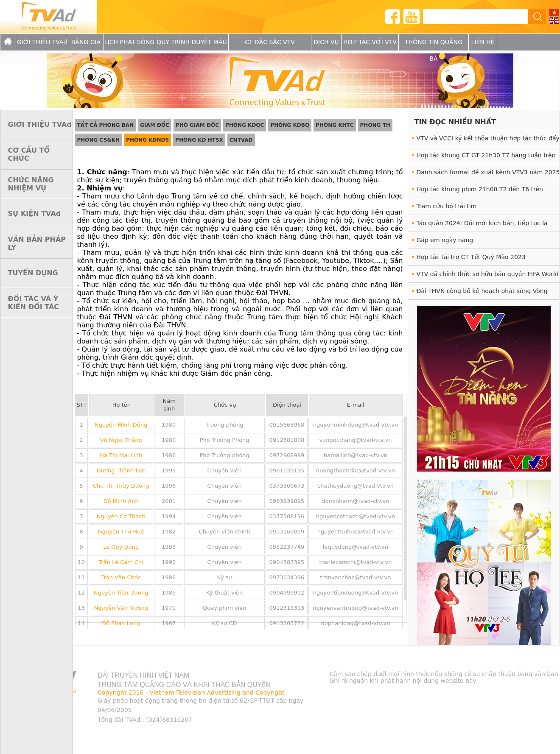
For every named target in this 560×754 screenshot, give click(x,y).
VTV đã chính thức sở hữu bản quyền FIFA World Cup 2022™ (488, 276)
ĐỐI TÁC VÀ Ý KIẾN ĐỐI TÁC (34, 303)
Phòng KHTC (335, 125)
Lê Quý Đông (121, 547)
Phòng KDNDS (147, 140)
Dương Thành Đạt (121, 471)
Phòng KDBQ (290, 125)
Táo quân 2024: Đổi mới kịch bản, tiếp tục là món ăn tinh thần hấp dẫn (482, 225)
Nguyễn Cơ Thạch (121, 516)
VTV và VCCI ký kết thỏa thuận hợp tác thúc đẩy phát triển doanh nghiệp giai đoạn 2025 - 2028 (488, 141)
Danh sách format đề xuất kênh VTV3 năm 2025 (488, 172)
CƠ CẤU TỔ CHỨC (29, 154)
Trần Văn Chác (121, 577)
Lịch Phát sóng (129, 42)
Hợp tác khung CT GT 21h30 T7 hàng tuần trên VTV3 (486, 158)
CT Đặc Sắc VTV (270, 42)
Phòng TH (375, 125)
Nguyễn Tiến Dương (121, 593)
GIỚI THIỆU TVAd (42, 42)
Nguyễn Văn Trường (121, 608)
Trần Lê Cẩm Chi (121, 562)
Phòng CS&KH (99, 140)
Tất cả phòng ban (106, 125)
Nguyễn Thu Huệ (121, 532)
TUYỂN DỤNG (33, 273)
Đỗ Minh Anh (121, 501)
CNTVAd (241, 140)
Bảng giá (86, 42)
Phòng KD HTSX (199, 140)
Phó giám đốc (197, 125)
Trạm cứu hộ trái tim (447, 206)
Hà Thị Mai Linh (121, 455)
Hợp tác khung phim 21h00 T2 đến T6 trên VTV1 (480, 191)
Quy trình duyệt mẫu (192, 42)
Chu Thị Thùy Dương (121, 486)
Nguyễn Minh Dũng (121, 425)
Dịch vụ (326, 42)
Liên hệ (483, 42)
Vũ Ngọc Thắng (121, 440)
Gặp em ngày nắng (445, 240)
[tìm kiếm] (472, 17)
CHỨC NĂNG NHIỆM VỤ (31, 184)
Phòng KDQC (245, 125)
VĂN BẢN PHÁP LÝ (37, 243)
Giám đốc (155, 125)
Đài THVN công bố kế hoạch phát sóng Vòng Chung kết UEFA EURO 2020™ (482, 293)
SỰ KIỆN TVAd (35, 214)
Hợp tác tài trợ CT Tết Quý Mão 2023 (471, 257)
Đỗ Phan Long (121, 623)
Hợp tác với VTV (370, 42)
